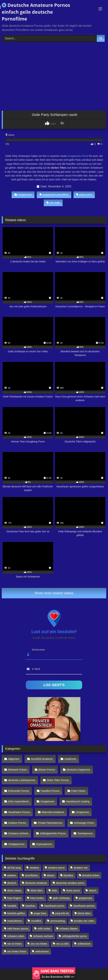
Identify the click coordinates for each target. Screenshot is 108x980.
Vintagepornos (16, 844)
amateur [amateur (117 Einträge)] (34, 868)
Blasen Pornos (47, 770)
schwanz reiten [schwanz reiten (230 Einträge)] (16, 936)
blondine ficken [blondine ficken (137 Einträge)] (91, 875)
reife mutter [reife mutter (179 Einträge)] (44, 929)
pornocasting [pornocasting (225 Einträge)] (58, 921)
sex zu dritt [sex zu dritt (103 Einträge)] (62, 944)
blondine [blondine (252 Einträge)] (68, 875)
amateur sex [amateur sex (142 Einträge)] (81, 868)
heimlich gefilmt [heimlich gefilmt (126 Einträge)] (16, 913)
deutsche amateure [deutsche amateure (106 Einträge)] (36, 883)
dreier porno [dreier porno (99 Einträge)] (73, 890)
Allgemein (14, 759)
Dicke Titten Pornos (58, 780)
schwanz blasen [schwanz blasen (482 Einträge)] (69, 929)
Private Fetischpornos (50, 823)
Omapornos (82, 812)
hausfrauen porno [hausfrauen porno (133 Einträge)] (54, 906)
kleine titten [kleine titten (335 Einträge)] (84, 913)
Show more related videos (54, 593)
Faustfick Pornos (50, 791)
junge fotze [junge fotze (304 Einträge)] (40, 913)
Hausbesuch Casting (78, 801)
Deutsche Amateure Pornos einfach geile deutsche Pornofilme (36, 12)
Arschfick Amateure (42, 759)
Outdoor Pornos (17, 823)
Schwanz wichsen (18, 833)
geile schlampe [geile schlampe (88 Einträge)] (61, 898)
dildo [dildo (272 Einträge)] (55, 890)
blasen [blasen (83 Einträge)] (51, 875)
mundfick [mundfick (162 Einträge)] (36, 921)
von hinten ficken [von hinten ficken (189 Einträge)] (17, 951)
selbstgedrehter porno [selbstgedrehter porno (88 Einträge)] (74, 936)
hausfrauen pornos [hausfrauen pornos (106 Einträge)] (84, 906)
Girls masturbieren (19, 801)
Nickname (38, 649)
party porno (84, 195)
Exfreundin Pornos (19, 791)
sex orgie (53, 203)
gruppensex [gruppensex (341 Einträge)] (86, 898)
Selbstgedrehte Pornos (53, 833)
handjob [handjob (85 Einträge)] (12, 906)
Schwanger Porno (84, 823)
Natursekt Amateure (53, 812)
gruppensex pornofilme (54, 195)
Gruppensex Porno (78, 156)
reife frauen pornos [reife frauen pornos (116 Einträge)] (18, 929)
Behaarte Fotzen (18, 770)
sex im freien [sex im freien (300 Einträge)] (14, 944)
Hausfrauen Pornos (19, 812)
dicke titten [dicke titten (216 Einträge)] (37, 890)
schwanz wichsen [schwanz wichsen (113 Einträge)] (43, 936)
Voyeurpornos (44, 844)
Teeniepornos (85, 833)
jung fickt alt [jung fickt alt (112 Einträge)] (62, 913)
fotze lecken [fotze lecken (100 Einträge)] (37, 898)
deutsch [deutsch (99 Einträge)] (12, 883)
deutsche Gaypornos (78, 770)
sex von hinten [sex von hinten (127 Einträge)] (39, 944)
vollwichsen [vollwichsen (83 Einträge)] (84, 944)
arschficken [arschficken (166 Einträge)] (32, 875)
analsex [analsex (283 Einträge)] (12, 875)
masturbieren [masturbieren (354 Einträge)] (15, 921)
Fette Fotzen (78, 791)
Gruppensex (23, 195)
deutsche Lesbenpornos (22, 780)
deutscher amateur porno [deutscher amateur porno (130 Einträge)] (70, 883)
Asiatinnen (70, 759)
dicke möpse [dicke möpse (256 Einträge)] (14, 890)
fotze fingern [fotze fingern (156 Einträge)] (14, 898)
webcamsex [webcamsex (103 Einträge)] (42, 951)
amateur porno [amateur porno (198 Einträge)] (56, 868)
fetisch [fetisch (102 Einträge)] (93, 890)
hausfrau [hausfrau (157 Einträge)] (30, 906)
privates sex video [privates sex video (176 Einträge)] (84, 921)
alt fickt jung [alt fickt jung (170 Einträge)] (14, 868)
